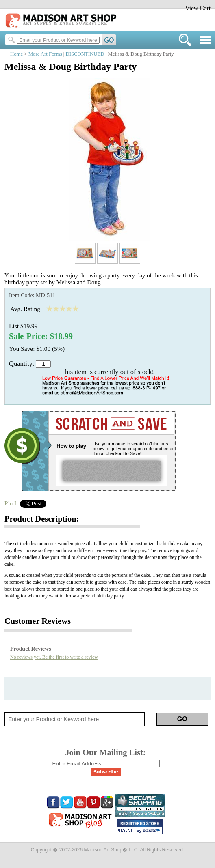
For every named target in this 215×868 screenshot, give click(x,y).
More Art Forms (45, 54)
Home (16, 54)
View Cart (198, 8)
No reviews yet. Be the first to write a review (54, 657)
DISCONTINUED (85, 54)
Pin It (11, 503)
